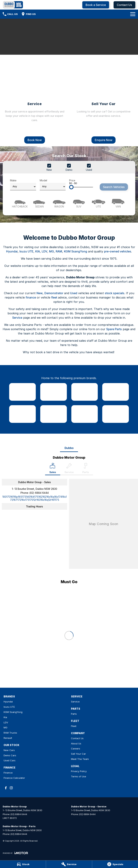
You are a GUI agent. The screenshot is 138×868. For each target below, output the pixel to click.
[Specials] (115, 864)
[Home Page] (13, 5)
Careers (76, 749)
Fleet (74, 726)
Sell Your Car (78, 754)
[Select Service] (69, 469)
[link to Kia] (116, 392)
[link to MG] (54, 414)
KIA (38, 251)
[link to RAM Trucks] (85, 414)
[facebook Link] (6, 788)
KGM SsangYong (76, 251)
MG (51, 251)
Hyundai (12, 251)
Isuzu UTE (26, 251)
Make (23, 185)
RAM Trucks (10, 733)
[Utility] (98, 203)
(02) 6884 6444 (39, 493)
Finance (8, 773)
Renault (8, 738)
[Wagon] (59, 203)
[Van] (118, 203)
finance (31, 297)
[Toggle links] (15, 853)
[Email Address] (34, 498)
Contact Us (124, 5)
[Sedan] (39, 203)
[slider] (71, 187)
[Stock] (23, 864)
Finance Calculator (14, 778)
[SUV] (79, 203)
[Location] (53, 469)
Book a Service (96, 5)
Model (53, 185)
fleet (54, 297)
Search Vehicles (114, 187)
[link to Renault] (116, 414)
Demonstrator (54, 293)
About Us (76, 743)
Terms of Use (79, 776)
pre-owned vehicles (118, 251)
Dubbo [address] (69, 448)
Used (74, 293)
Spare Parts (114, 329)
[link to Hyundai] (22, 392)
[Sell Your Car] (103, 100)
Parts (74, 714)
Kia (5, 717)
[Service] (69, 864)
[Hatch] (20, 203)
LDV (44, 251)
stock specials (115, 293)
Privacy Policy (79, 771)
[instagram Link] (11, 788)
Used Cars (10, 760)
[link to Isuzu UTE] (54, 392)
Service (17, 318)
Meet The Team (80, 759)
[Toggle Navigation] (133, 14)
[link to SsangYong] (85, 392)
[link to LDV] (22, 414)
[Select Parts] (86, 469)
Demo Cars (10, 755)
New (40, 293)
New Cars (9, 750)
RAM (59, 251)
